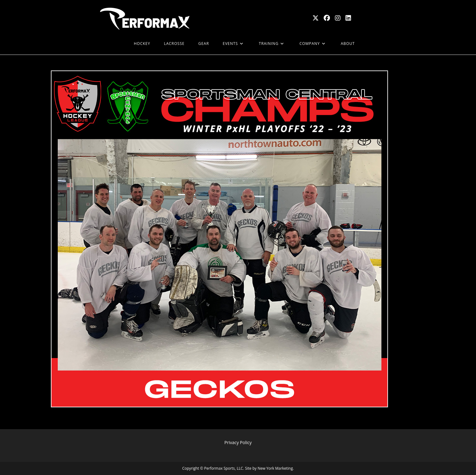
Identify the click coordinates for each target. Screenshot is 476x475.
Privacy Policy (238, 442)
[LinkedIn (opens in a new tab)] (348, 18)
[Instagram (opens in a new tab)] (338, 18)
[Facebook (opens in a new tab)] (327, 18)
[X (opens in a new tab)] (316, 18)
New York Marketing (275, 468)
